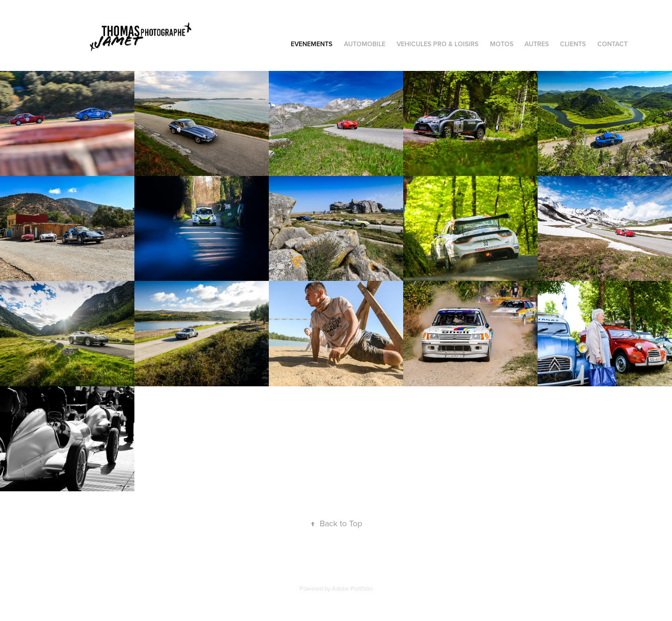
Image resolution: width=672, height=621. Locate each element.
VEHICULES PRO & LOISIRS (437, 44)
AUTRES (537, 44)
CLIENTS (573, 44)
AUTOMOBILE (365, 44)
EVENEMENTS (311, 44)
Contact (612, 44)
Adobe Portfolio (352, 588)
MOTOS (502, 44)
